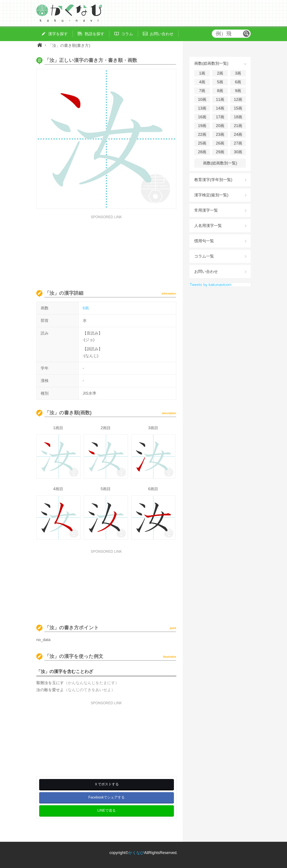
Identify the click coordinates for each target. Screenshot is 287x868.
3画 (238, 73)
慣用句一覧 (204, 241)
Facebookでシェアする (107, 797)
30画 (238, 152)
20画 (220, 126)
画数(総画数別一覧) (220, 163)
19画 (202, 126)
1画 (202, 73)
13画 (202, 108)
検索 (246, 34)
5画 (220, 82)
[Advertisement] (106, 249)
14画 (220, 108)
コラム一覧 (204, 256)
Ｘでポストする (107, 784)
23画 (220, 134)
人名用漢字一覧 (208, 226)
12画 (238, 99)
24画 (238, 134)
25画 (202, 143)
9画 (238, 91)
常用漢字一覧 (206, 210)
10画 (202, 99)
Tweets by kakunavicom (211, 285)
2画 (220, 73)
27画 (238, 143)
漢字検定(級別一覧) (211, 195)
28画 (202, 152)
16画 (202, 117)
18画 (238, 117)
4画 (202, 82)
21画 (238, 126)
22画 (202, 134)
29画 (220, 152)
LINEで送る (107, 810)
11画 (220, 99)
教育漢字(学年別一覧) (213, 180)
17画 (220, 117)
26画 (220, 143)
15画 (238, 108)
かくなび (136, 853)
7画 (202, 91)
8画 (220, 91)
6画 (86, 308)
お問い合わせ (206, 272)
